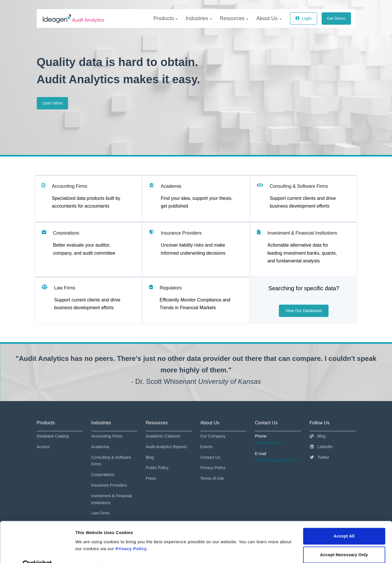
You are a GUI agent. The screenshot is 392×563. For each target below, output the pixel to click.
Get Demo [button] (336, 18)
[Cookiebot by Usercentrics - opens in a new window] (37, 552)
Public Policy (157, 468)
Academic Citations (163, 436)
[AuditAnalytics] (83, 19)
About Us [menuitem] (269, 18)
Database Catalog (53, 436)
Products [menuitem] (165, 18)
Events (207, 447)
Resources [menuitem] (234, 18)
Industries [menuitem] (199, 18)
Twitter (319, 457)
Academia (100, 447)
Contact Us (210, 457)
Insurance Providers (109, 485)
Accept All (344, 523)
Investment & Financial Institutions (112, 499)
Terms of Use (212, 478)
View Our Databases (304, 311)
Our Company (213, 436)
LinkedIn (321, 447)
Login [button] (304, 18)
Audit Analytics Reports (167, 447)
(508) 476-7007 (269, 443)
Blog (150, 457)
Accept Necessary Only (344, 542)
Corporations (103, 475)
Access (43, 447)
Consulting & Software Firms (111, 461)
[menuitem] (165, 19)
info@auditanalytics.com (277, 460)
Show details (89, 552)
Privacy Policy (131, 536)
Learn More (53, 103)
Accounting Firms (107, 436)
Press (151, 478)
